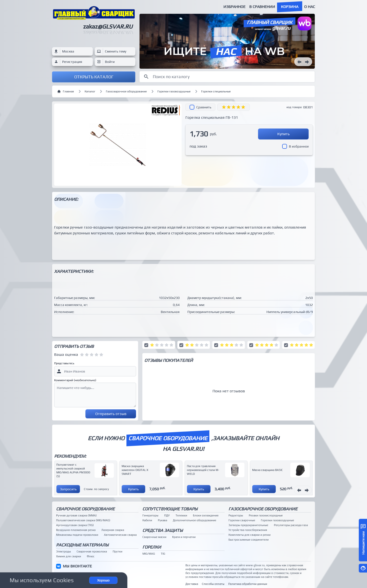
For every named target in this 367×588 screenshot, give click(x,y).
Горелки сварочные (242, 520)
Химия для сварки (69, 556)
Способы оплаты (213, 584)
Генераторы (150, 515)
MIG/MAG (149, 554)
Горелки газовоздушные (174, 91)
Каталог (90, 91)
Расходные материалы (82, 545)
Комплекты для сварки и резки (250, 535)
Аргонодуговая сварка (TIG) (75, 525)
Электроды (63, 551)
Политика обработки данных (248, 584)
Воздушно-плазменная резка (76, 530)
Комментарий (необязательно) (75, 380)
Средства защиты (163, 530)
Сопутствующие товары (170, 509)
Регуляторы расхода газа (291, 525)
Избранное (234, 7)
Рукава (162, 520)
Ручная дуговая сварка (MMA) (76, 515)
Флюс (91, 556)
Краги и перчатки (184, 537)
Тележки (181, 515)
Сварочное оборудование (85, 509)
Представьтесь (64, 363)
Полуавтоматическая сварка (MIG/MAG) (83, 520)
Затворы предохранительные (248, 525)
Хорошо (103, 580)
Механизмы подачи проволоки (77, 535)
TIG (163, 554)
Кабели (147, 520)
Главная (66, 91)
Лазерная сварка (113, 530)
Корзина (290, 7)
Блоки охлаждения (206, 515)
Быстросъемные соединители (249, 540)
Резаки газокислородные (266, 515)
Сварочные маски (154, 537)
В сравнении (262, 7)
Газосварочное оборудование (126, 91)
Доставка (192, 584)
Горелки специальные (216, 91)
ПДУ (167, 515)
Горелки (152, 547)
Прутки (117, 551)
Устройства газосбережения (248, 530)
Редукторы (236, 515)
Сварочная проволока (92, 551)
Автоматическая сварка (120, 535)
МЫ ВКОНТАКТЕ (77, 566)
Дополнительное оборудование (195, 520)
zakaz (108, 26)
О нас (310, 7)
